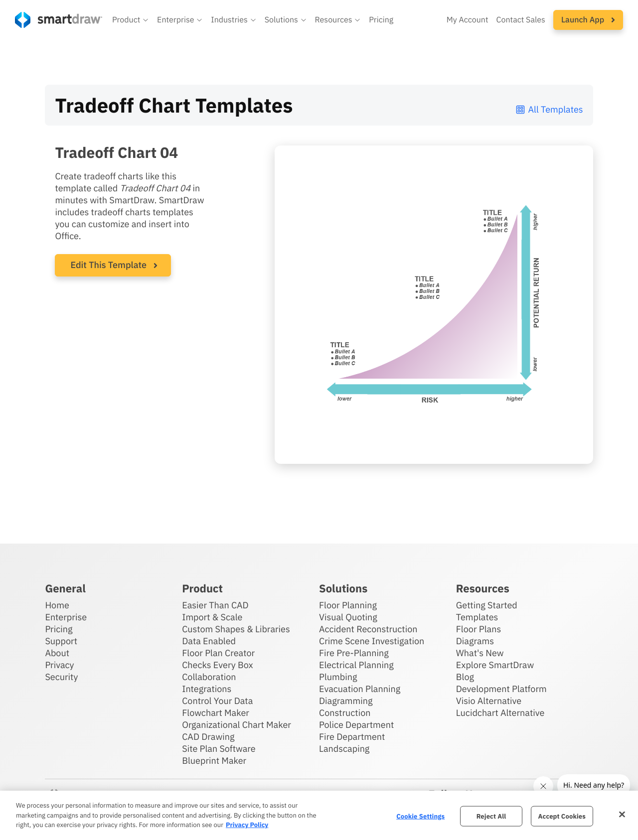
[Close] (622, 814)
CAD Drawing (208, 737)
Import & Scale (212, 617)
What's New (480, 653)
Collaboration (209, 677)
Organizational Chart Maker (237, 725)
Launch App (588, 20)
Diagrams (475, 641)
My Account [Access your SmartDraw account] (468, 20)
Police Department (356, 725)
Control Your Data (217, 701)
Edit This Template (108, 265)
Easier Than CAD (215, 605)
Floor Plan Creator (218, 653)
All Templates (549, 109)
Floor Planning (348, 605)
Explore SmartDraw (495, 665)
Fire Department (352, 737)
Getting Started (487, 605)
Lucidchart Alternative (500, 713)
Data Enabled (209, 641)
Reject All (491, 816)
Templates (477, 617)
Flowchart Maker (216, 713)
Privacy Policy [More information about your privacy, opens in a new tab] (247, 825)
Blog (465, 677)
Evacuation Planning (360, 689)
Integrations (207, 689)
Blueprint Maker (214, 761)
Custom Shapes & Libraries (236, 629)
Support (61, 641)
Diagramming (346, 701)
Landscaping (344, 749)
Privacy (59, 665)
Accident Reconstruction (368, 629)
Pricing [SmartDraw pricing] (381, 20)
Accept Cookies (562, 816)
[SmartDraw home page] (59, 20)
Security (61, 677)
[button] (131, 20)
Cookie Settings (420, 816)
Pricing (59, 629)
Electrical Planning (356, 665)
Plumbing (338, 677)
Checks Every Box (218, 665)
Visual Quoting (348, 617)
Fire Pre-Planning (354, 653)
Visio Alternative (489, 701)
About (57, 653)
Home (57, 605)
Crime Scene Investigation (372, 641)
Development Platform (501, 689)
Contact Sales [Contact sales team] (521, 20)
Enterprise (66, 617)
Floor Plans (478, 629)
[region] (319, 815)
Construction (345, 713)
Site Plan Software (219, 749)
